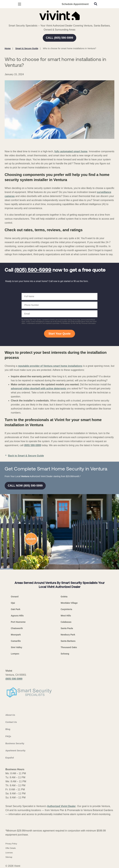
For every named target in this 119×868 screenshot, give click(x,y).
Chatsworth (17, 628)
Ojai (13, 603)
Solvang (65, 654)
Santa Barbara (68, 641)
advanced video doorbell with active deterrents (39, 389)
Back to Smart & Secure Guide (24, 456)
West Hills (66, 616)
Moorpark (16, 635)
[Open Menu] (20, 4)
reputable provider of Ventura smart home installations (50, 366)
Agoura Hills (17, 616)
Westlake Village (69, 603)
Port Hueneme (18, 622)
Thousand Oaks (69, 647)
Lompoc (15, 654)
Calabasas (66, 622)
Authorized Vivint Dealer (61, 806)
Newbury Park (68, 635)
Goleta (64, 597)
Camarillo (16, 641)
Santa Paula (67, 628)
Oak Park (16, 609)
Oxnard (15, 597)
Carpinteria (66, 609)
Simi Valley (17, 647)
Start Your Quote (59, 334)
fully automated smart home (71, 151)
